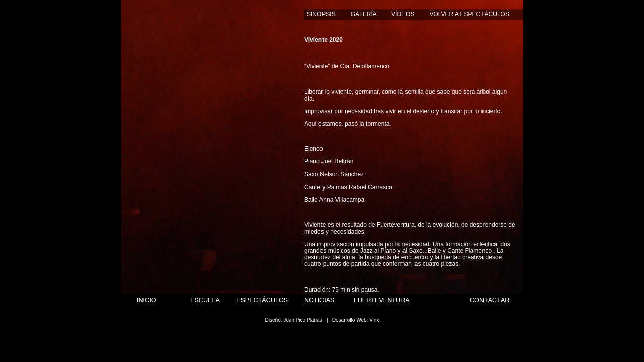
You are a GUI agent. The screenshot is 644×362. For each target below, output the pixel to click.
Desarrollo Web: (350, 320)
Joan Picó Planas (303, 320)
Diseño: (274, 320)
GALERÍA (364, 14)
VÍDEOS (403, 14)
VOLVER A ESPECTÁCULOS (469, 14)
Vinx (374, 320)
